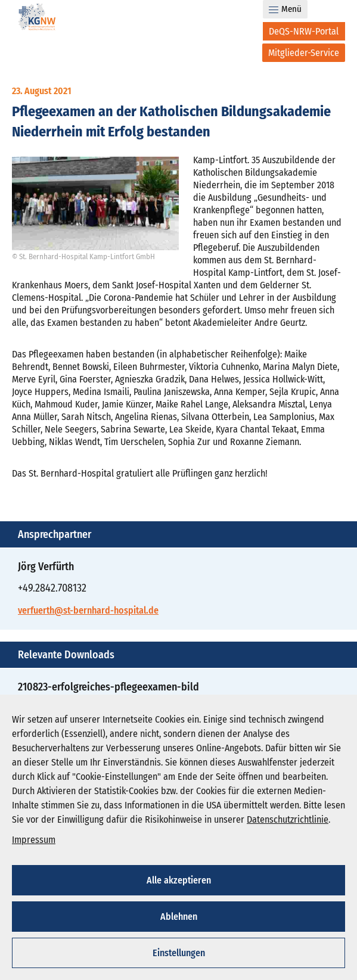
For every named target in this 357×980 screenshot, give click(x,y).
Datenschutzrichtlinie (288, 819)
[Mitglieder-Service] (304, 53)
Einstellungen (179, 953)
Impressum (34, 840)
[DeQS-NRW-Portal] (304, 31)
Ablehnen (179, 917)
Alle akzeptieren (179, 880)
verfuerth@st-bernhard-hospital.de (88, 610)
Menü (285, 9)
